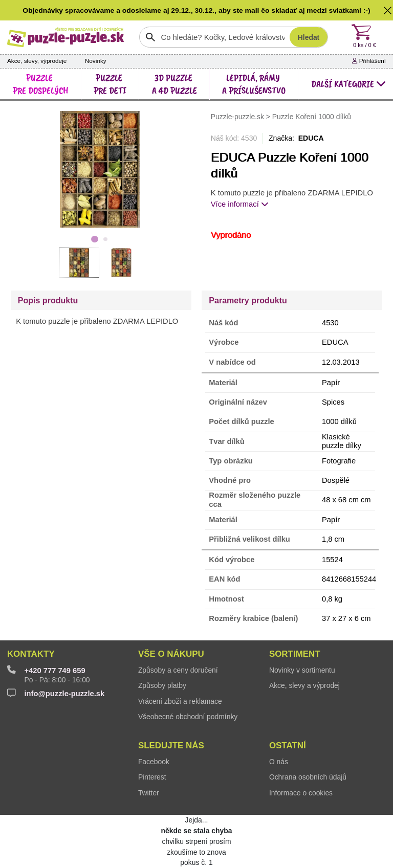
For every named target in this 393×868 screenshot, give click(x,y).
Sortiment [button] (295, 654)
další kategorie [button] (348, 84)
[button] (388, 10)
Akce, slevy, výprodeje (37, 61)
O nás (279, 762)
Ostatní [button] (288, 745)
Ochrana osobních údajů (308, 777)
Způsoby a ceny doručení (178, 670)
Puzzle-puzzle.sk (238, 117)
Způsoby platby (162, 685)
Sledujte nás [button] (171, 745)
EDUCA (311, 138)
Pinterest (152, 777)
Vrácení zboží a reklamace (180, 701)
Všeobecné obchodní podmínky (188, 717)
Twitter (149, 793)
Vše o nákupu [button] (171, 654)
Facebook (154, 762)
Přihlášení (369, 61)
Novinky (96, 61)
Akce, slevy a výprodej (304, 685)
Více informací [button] (240, 204)
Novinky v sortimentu (302, 670)
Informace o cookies (301, 793)
